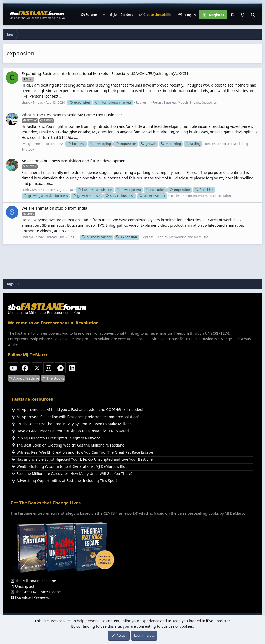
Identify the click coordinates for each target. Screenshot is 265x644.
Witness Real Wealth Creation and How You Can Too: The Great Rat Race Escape (82, 452)
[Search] (253, 15)
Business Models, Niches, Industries (190, 102)
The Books (53, 378)
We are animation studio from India (54, 208)
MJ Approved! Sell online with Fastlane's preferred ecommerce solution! (75, 417)
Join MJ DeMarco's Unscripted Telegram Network (56, 438)
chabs (26, 102)
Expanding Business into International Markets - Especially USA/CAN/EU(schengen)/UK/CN (105, 73)
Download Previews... (31, 597)
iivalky (26, 144)
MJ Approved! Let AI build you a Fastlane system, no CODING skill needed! (77, 410)
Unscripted (22, 586)
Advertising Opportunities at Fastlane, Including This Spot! (64, 481)
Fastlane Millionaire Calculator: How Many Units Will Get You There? (72, 473)
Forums (92, 15)
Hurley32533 (31, 190)
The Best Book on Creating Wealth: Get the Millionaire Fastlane (68, 445)
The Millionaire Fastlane (33, 581)
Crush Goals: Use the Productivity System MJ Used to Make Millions (72, 424)
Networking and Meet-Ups (189, 237)
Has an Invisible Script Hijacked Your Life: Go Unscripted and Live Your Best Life (82, 459)
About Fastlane (24, 378)
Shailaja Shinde (33, 237)
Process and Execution (214, 196)
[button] (103, 15)
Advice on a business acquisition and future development (74, 161)
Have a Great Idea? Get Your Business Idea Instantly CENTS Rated (70, 431)
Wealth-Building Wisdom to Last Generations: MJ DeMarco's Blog (70, 466)
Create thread (152, 15)
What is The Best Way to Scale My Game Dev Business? (72, 115)
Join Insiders (121, 15)
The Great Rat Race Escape (36, 592)
